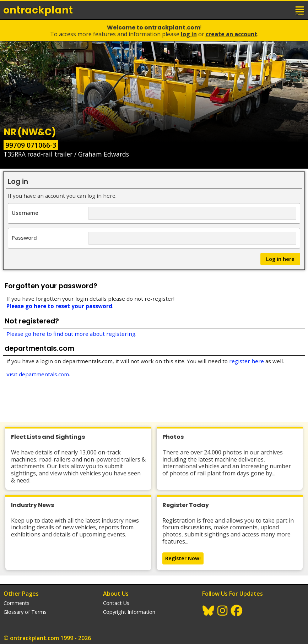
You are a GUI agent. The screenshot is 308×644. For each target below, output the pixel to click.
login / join (285, 10)
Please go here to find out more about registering (71, 334)
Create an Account (231, 34)
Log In (189, 34)
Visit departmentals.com (38, 374)
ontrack (38, 10)
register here (247, 361)
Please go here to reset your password (59, 306)
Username (25, 212)
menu (300, 10)
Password (24, 237)
